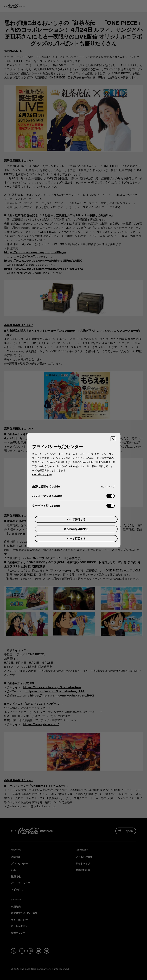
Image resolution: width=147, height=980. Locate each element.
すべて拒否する (76, 538)
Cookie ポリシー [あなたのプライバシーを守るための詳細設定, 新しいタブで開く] (42, 474)
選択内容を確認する (76, 529)
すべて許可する (76, 519)
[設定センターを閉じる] (113, 439)
